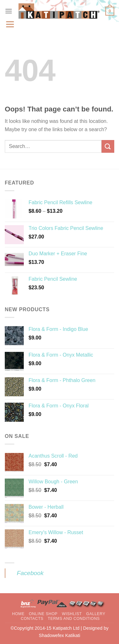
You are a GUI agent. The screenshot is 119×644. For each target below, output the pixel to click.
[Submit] (108, 146)
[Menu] (9, 11)
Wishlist (72, 614)
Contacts (32, 619)
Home (18, 614)
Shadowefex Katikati (59, 635)
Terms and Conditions (74, 619)
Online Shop (43, 614)
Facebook (30, 573)
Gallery (96, 614)
